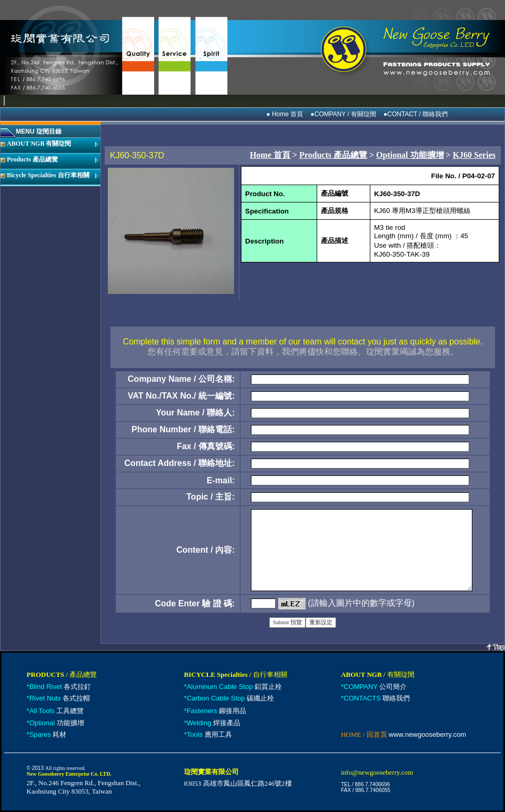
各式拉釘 (60, 687)
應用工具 (209, 734)
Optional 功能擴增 (410, 155)
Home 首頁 (270, 155)
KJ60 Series (474, 155)
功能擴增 (57, 723)
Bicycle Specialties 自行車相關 (48, 175)
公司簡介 (375, 687)
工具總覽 (57, 711)
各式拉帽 (60, 698)
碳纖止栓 (230, 698)
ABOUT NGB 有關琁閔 (39, 144)
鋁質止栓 (234, 687)
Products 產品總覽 (32, 159)
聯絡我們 (377, 698)
